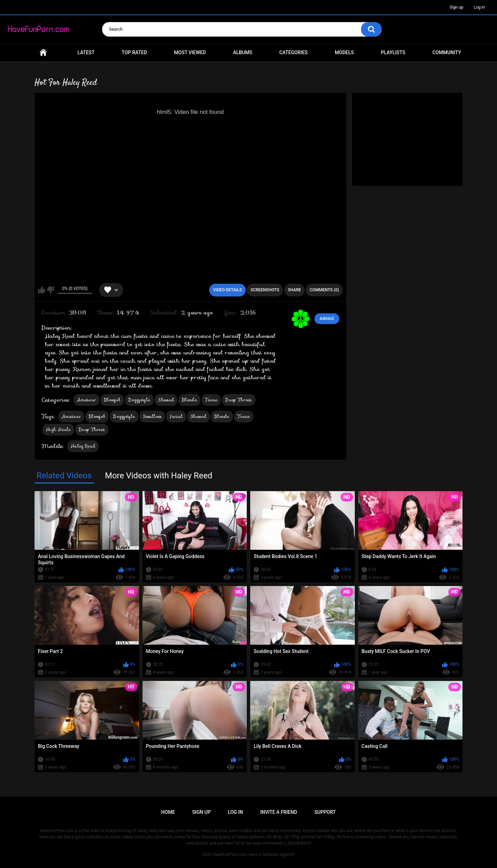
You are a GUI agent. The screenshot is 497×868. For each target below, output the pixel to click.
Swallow (152, 416)
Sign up (457, 7)
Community (447, 52)
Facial (176, 416)
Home (43, 53)
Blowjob (112, 400)
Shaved (166, 400)
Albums (243, 52)
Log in (479, 7)
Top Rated (134, 52)
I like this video (42, 290)
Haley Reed (83, 446)
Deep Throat (238, 400)
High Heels (58, 430)
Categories (293, 52)
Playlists (393, 52)
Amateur (86, 400)
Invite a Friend (279, 812)
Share (294, 290)
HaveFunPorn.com (230, 855)
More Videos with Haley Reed (159, 476)
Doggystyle (139, 400)
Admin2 (327, 319)
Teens (211, 400)
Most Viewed (190, 52)
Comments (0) (324, 290)
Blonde (189, 400)
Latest (86, 52)
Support (325, 812)
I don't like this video (51, 290)
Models (344, 52)
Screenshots (265, 290)
